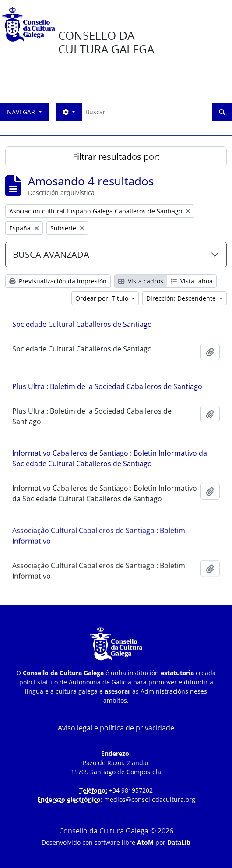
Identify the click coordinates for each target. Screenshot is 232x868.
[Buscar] (147, 112)
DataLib (179, 842)
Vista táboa (192, 281)
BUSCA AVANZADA (51, 254)
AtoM (145, 842)
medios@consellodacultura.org (150, 799)
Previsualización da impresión (58, 281)
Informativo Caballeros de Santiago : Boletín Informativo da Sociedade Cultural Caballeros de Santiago (110, 458)
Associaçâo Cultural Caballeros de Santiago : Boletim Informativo (99, 537)
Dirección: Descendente (182, 298)
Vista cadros (141, 281)
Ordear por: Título (103, 298)
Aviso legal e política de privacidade (116, 728)
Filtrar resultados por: (116, 157)
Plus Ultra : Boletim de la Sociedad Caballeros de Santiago (107, 386)
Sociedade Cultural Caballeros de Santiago (82, 324)
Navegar (22, 112)
